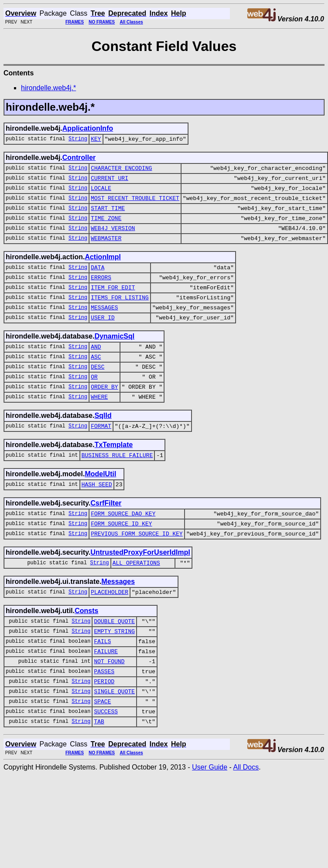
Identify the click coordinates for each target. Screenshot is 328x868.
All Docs (246, 819)
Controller (79, 159)
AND (96, 367)
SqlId (103, 443)
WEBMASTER (106, 250)
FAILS (102, 683)
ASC (96, 379)
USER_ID (103, 337)
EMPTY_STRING (114, 671)
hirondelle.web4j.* (48, 88)
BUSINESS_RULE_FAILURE (117, 485)
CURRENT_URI (109, 182)
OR (94, 401)
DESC (97, 390)
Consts (86, 649)
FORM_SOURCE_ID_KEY (121, 557)
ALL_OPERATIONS (136, 599)
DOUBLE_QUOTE (114, 660)
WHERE (99, 424)
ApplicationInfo (88, 128)
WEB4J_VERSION (113, 238)
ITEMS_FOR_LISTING (120, 314)
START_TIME (108, 216)
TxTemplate (114, 473)
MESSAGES (104, 325)
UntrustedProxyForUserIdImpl (140, 588)
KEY (96, 140)
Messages (118, 618)
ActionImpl (103, 269)
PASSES (104, 717)
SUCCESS (106, 762)
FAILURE (106, 694)
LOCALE (101, 193)
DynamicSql (115, 356)
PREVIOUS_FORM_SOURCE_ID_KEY (137, 569)
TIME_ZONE (106, 227)
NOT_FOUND (109, 705)
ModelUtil (100, 504)
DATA (97, 280)
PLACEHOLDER (109, 630)
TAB (99, 773)
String (78, 140)
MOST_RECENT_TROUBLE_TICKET (135, 204)
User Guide (210, 819)
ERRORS (101, 292)
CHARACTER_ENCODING (121, 170)
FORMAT (101, 454)
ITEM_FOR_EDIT (113, 303)
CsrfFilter (106, 534)
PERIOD (104, 728)
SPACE (102, 751)
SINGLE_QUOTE (114, 739)
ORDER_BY (104, 413)
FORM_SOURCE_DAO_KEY (123, 546)
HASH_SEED (97, 515)
